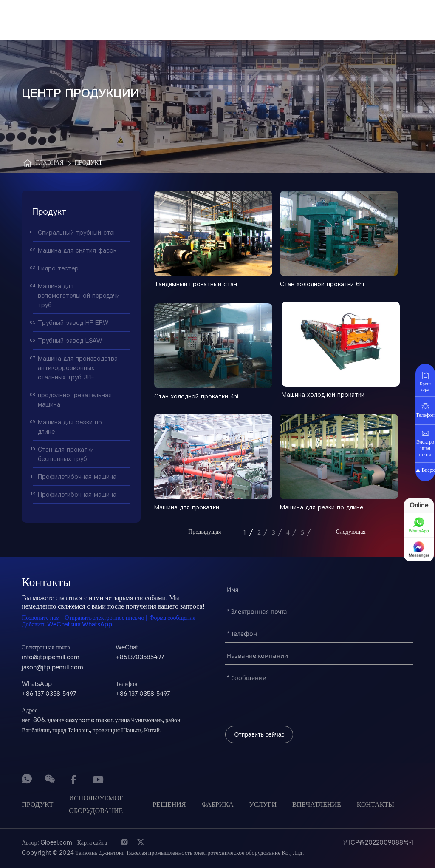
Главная (43, 163)
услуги (263, 805)
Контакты (376, 805)
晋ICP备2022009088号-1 (378, 843)
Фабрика (217, 805)
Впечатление (317, 805)
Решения (169, 805)
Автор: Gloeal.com (47, 843)
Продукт (89, 163)
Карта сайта (92, 843)
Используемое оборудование (96, 805)
